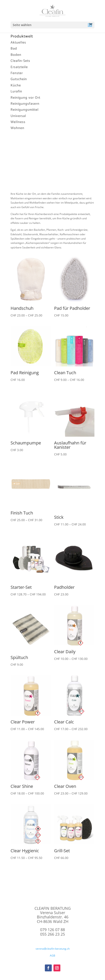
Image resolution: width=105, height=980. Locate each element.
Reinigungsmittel (25, 110)
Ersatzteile (19, 67)
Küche (16, 85)
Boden (16, 55)
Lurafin (16, 91)
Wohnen (17, 128)
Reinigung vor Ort (25, 98)
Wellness (18, 122)
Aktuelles (18, 43)
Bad (14, 49)
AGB (52, 956)
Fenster (17, 73)
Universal (18, 116)
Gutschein (19, 79)
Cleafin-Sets (20, 61)
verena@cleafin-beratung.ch (53, 949)
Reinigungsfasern (25, 104)
